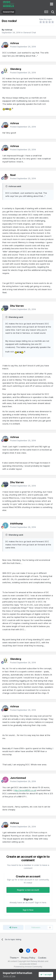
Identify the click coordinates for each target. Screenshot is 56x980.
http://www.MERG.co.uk (25, 790)
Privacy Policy (28, 958)
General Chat (30, 32)
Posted (23, 47)
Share (13, 927)
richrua (9, 30)
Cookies (42, 958)
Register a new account (28, 890)
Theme (14, 958)
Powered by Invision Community (28, 967)
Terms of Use (9, 976)
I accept (46, 974)
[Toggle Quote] (7, 186)
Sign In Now (28, 910)
